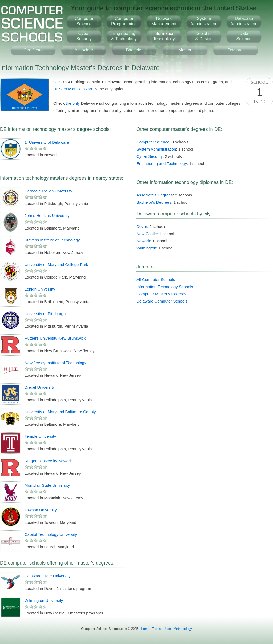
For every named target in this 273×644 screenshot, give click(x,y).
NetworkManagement (164, 21)
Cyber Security (150, 156)
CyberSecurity (84, 36)
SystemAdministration (204, 21)
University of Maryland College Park (56, 265)
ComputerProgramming (124, 21)
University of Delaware (73, 89)
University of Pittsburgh (45, 314)
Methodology (183, 629)
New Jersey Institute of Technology (55, 363)
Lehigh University (40, 289)
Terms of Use (161, 629)
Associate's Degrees (155, 195)
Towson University (41, 510)
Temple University (40, 436)
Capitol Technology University (51, 534)
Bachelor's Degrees (154, 202)
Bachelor (134, 50)
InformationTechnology (164, 36)
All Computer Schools (156, 279)
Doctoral (236, 50)
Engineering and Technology (162, 164)
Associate (84, 50)
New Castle (147, 234)
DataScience (244, 36)
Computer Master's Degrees (161, 294)
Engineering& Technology (124, 36)
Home (145, 629)
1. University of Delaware (47, 142)
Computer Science (153, 142)
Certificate (33, 50)
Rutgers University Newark (48, 461)
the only (73, 103)
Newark (143, 241)
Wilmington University (44, 600)
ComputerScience (84, 21)
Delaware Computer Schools (162, 301)
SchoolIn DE (259, 92)
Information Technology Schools (165, 287)
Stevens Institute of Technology (52, 240)
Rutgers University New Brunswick (55, 338)
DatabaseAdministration (244, 21)
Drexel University (40, 387)
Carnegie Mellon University (48, 191)
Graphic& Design (204, 36)
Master (185, 50)
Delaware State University (48, 576)
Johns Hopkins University (47, 216)
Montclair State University (47, 485)
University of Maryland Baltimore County (60, 412)
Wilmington (146, 248)
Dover (142, 226)
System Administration (156, 149)
